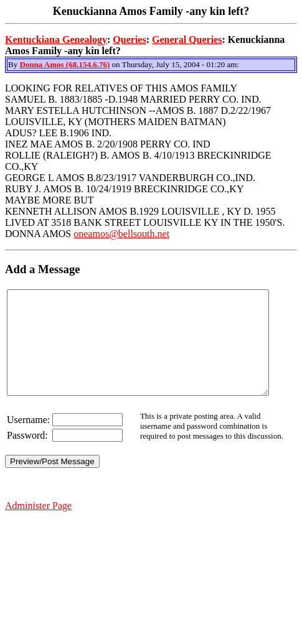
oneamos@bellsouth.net (121, 234)
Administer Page (38, 526)
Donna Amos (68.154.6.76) (64, 64)
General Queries (187, 40)
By (14, 64)
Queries (129, 40)
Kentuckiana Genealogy (56, 40)
